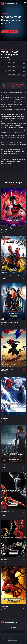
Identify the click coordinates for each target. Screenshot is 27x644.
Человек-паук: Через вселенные (7, 370)
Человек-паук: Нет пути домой (10, 276)
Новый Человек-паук (7, 465)
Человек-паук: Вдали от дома (10, 323)
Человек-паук (5, 606)
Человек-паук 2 (6, 559)
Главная (13, 628)
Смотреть (14, 32)
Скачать (5, 32)
